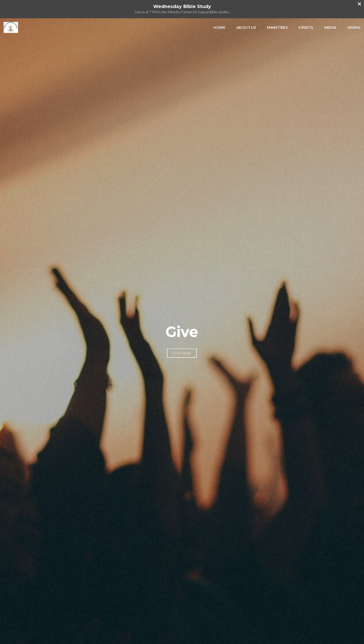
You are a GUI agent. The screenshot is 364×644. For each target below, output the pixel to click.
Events (306, 28)
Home (219, 28)
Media (330, 28)
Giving (354, 28)
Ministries (277, 28)
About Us (246, 28)
